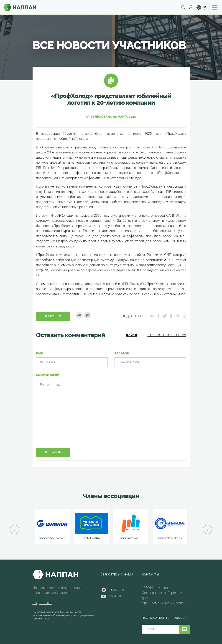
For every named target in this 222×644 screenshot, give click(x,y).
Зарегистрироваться (167, 335)
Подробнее (42, 603)
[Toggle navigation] (215, 7)
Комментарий (48, 375)
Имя (39, 354)
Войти (132, 335)
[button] (201, 7)
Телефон (122, 354)
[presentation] (71, 435)
